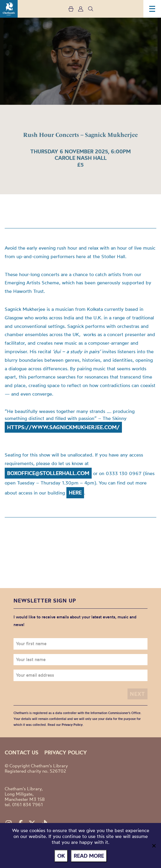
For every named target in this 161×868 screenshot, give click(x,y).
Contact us (22, 752)
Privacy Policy (72, 725)
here (75, 493)
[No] (154, 846)
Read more (89, 856)
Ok (61, 856)
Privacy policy (66, 752)
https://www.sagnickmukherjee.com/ (63, 427)
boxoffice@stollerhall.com (48, 473)
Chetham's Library (9, 9)
